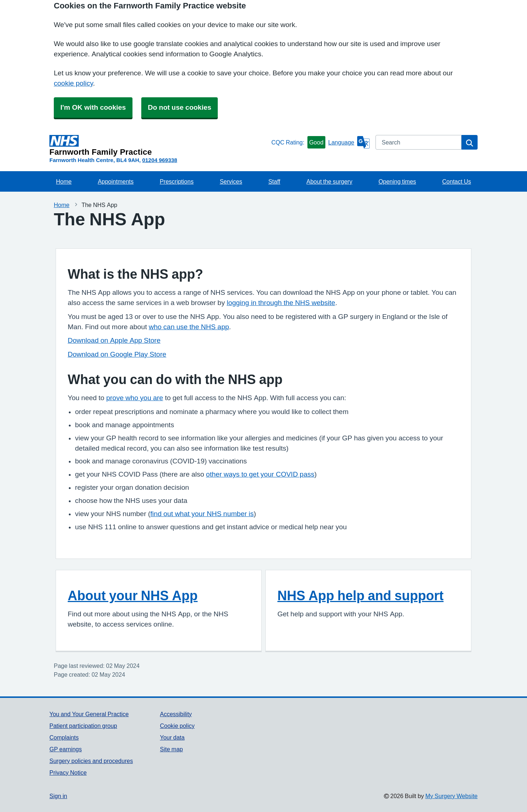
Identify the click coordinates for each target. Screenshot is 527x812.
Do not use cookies (180, 107)
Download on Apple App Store (114, 340)
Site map (171, 749)
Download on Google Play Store (117, 354)
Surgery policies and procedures (91, 761)
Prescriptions (176, 181)
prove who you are (134, 398)
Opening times (397, 181)
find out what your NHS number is (202, 514)
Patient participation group (83, 726)
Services (231, 181)
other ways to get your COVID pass (260, 474)
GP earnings (66, 749)
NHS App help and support (360, 595)
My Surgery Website (451, 796)
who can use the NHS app (189, 327)
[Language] (349, 142)
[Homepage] (159, 146)
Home (64, 181)
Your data (172, 737)
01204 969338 (160, 160)
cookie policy (73, 83)
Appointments (116, 181)
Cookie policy (177, 726)
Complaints (64, 737)
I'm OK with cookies (93, 107)
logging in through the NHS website (281, 303)
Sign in (58, 796)
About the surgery (329, 181)
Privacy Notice (68, 772)
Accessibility (176, 714)
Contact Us (457, 181)
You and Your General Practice (89, 714)
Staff (274, 181)
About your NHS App (133, 595)
